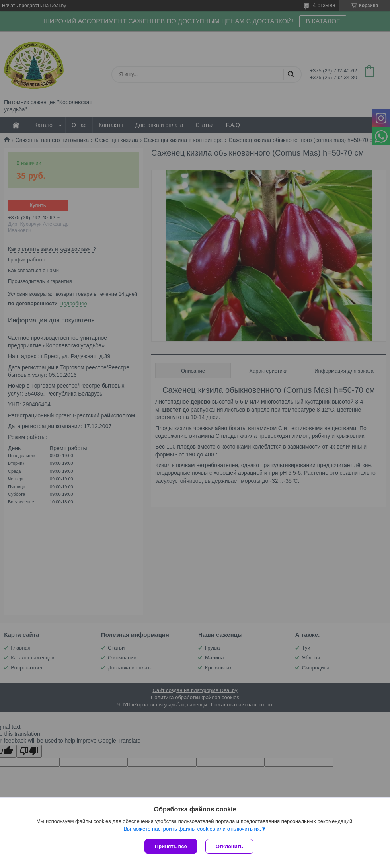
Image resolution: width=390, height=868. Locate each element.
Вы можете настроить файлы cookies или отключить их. (192, 829)
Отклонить (229, 846)
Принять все (171, 846)
